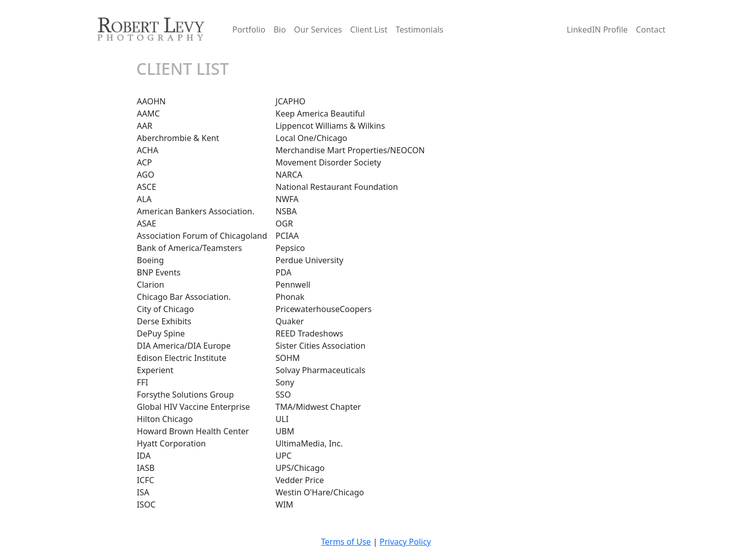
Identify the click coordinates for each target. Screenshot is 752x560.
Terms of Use (346, 542)
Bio (280, 30)
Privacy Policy (405, 542)
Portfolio (249, 30)
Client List (369, 30)
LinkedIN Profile (597, 30)
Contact (651, 30)
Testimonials (419, 30)
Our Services (318, 30)
